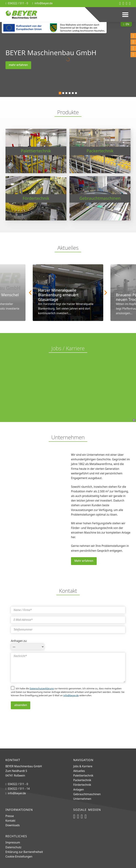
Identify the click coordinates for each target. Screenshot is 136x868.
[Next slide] (105, 293)
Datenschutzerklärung (42, 688)
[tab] (60, 93)
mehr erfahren (18, 65)
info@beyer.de (44, 3)
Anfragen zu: (19, 641)
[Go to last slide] (31, 293)
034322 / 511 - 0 (18, 3)
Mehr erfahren (84, 561)
